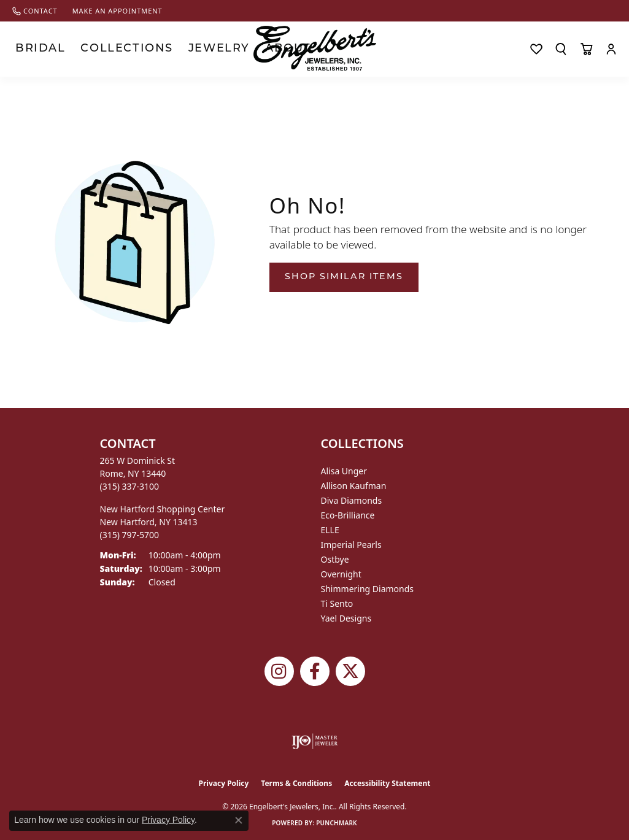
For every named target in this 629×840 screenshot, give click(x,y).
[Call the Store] (130, 486)
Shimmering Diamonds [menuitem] (368, 589)
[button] (561, 49)
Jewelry (152, 49)
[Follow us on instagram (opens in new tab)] (279, 671)
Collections (89, 49)
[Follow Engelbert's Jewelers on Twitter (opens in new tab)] (350, 671)
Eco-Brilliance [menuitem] (348, 515)
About (200, 49)
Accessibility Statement (387, 783)
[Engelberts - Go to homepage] (315, 48)
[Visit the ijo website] (314, 741)
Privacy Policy (224, 783)
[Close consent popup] (239, 820)
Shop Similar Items (344, 277)
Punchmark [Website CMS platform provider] (337, 823)
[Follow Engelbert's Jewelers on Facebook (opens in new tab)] (315, 671)
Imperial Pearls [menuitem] (351, 545)
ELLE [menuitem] (330, 530)
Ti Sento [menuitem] (337, 603)
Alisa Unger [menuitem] (344, 471)
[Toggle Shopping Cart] (586, 49)
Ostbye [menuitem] (335, 559)
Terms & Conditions (296, 783)
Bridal (29, 49)
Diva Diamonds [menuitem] (352, 500)
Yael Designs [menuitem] (346, 618)
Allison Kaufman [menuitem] (354, 486)
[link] (35, 11)
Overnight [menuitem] (341, 574)
